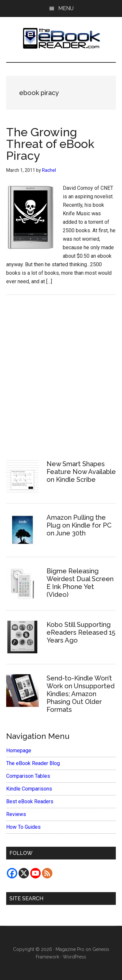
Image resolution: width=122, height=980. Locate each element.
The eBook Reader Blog (33, 763)
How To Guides (23, 827)
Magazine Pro (70, 949)
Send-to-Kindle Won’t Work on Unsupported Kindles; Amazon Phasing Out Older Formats (81, 694)
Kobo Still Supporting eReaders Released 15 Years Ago (81, 632)
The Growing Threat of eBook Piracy (50, 144)
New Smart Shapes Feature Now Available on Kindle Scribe (81, 472)
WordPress (75, 957)
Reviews (16, 814)
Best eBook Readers (30, 801)
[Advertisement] (61, 376)
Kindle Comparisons (29, 789)
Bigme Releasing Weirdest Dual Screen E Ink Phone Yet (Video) (80, 583)
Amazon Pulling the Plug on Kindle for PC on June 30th (79, 525)
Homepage (19, 751)
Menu (66, 8)
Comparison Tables (28, 776)
